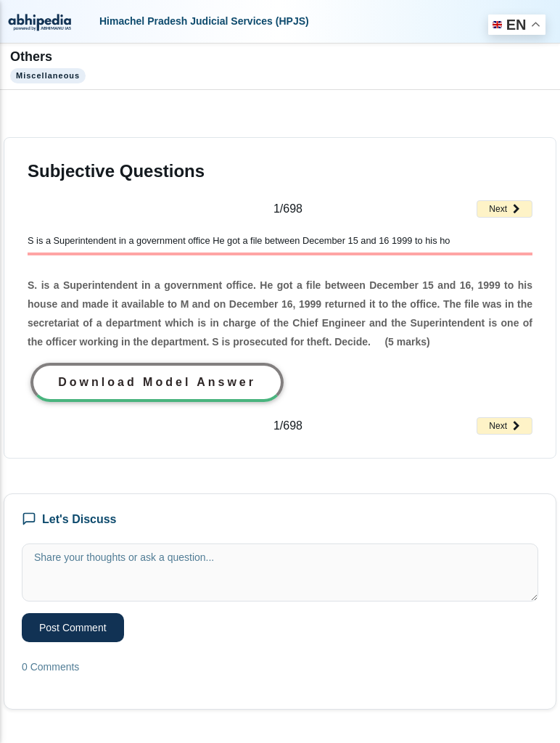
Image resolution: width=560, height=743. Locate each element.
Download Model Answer (157, 382)
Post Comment (73, 628)
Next (505, 209)
